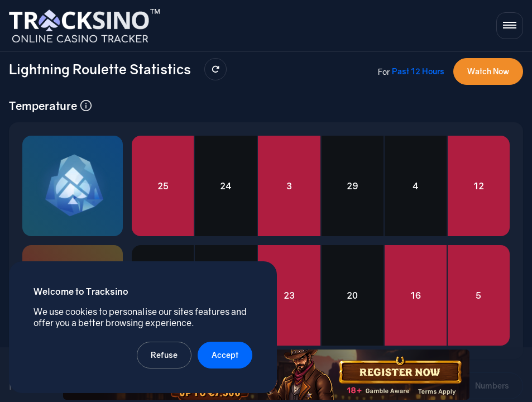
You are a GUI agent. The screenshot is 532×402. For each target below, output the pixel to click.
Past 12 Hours (418, 71)
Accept (225, 355)
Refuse (164, 355)
